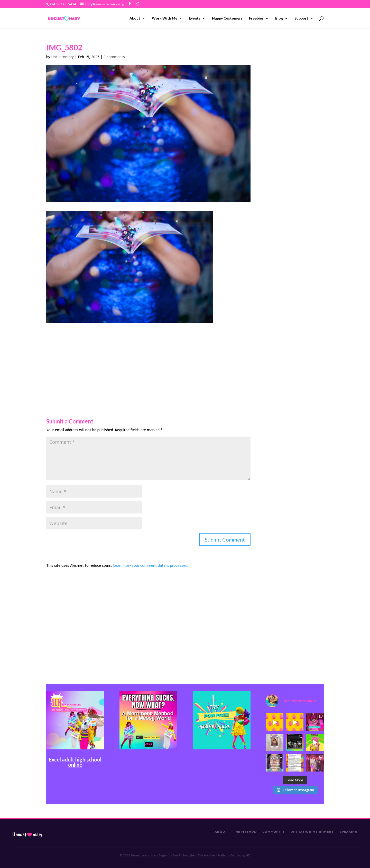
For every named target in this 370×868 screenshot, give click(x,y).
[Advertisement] (148, 359)
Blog (279, 18)
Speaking (349, 832)
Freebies (256, 18)
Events (195, 18)
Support (301, 18)
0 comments (114, 57)
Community (274, 832)
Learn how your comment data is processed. (151, 565)
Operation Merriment (312, 832)
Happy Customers (227, 18)
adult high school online (82, 762)
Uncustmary (27, 835)
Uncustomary (62, 57)
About (135, 18)
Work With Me (165, 18)
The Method (245, 832)
